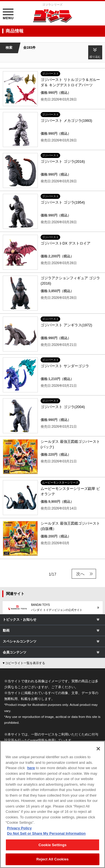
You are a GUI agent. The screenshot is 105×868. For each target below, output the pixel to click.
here (31, 768)
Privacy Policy (19, 828)
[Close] (98, 749)
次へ (80, 574)
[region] (53, 804)
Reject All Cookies (53, 859)
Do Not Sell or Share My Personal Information (46, 833)
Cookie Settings (52, 845)
